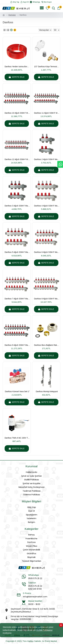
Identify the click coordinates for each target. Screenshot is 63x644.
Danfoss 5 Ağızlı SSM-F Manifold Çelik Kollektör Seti (17, 252)
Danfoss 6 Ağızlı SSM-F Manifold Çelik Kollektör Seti (47, 252)
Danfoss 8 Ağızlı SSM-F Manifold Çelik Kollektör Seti (47, 299)
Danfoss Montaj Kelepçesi (47, 391)
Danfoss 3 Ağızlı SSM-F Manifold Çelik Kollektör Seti (17, 206)
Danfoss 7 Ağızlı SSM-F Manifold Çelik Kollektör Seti (17, 299)
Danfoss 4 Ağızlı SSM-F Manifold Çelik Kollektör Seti (47, 206)
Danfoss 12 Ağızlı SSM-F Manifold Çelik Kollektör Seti (17, 159)
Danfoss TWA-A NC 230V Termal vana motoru (17, 438)
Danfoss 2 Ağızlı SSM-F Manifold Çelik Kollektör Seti (47, 159)
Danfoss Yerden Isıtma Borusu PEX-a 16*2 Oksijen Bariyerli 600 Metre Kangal (17, 67)
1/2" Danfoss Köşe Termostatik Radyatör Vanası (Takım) (47, 67)
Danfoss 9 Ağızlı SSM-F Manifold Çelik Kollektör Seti (17, 345)
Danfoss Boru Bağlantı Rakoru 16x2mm (47, 345)
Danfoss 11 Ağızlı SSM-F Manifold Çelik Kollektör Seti (47, 113)
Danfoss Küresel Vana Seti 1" (17, 391)
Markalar (12, 15)
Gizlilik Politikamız (44, 630)
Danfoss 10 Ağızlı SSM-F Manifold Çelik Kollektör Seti (17, 113)
